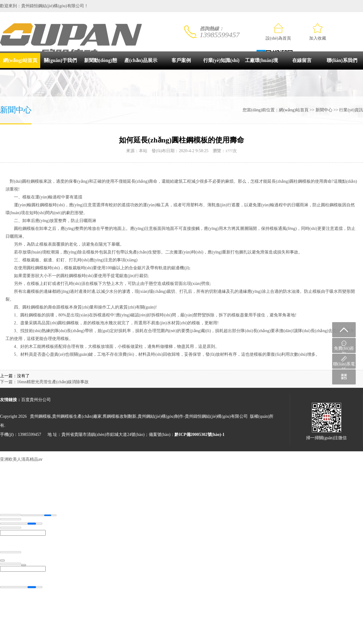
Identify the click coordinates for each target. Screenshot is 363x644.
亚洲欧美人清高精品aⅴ (21, 459)
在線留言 (302, 60)
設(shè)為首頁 (278, 32)
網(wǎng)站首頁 (20, 60)
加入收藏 (318, 32)
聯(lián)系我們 (342, 60)
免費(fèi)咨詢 (344, 347)
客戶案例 (181, 60)
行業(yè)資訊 (351, 110)
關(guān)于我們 (60, 60)
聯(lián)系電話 (344, 362)
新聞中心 (324, 110)
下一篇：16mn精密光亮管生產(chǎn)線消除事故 (44, 382)
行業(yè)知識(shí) (221, 60)
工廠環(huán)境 (262, 60)
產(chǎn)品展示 (141, 60)
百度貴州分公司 (36, 400)
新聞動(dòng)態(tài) (100, 68)
